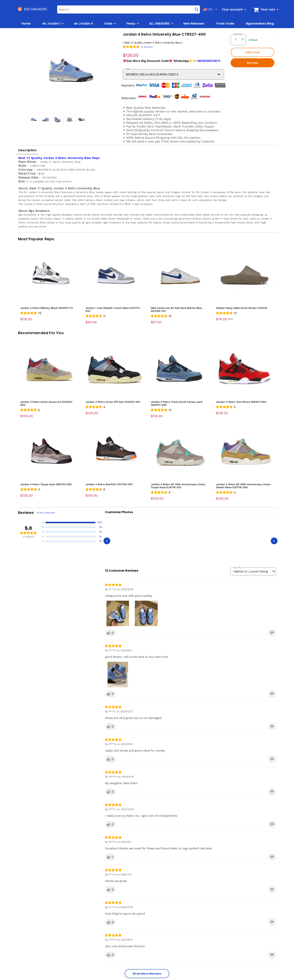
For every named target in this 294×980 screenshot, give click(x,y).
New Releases (194, 24)
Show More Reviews (147, 974)
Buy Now (253, 63)
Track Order (225, 24)
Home (26, 24)
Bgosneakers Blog (260, 24)
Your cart (268, 9)
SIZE (128, 69)
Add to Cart (253, 52)
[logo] (32, 9)
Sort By (237, 567)
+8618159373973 (208, 61)
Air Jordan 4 (83, 24)
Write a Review (46, 513)
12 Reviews (147, 47)
